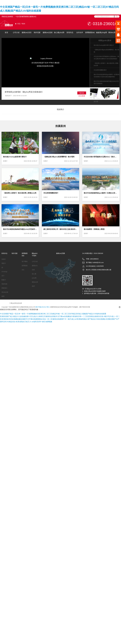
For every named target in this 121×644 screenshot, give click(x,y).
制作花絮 (37, 32)
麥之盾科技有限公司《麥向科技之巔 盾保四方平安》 (60, 229)
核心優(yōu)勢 (59, 32)
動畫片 (4, 280)
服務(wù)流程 (48, 32)
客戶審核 (25, 261)
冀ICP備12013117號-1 (43, 307)
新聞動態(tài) (90, 32)
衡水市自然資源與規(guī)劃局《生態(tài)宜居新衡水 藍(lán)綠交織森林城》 (101, 193)
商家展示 (4, 288)
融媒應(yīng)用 (102, 32)
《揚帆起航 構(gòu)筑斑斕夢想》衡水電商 (59, 157)
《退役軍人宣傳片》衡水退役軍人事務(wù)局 (20, 193)
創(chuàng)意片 (4, 272)
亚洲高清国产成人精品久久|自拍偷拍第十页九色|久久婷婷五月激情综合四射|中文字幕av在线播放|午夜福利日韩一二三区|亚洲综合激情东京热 (52, 316)
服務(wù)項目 (27, 32)
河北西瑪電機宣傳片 (100, 70)
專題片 (4, 263)
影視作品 (70, 32)
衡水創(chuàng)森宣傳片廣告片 (104, 45)
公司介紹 (16, 32)
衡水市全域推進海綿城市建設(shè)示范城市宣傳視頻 (20, 229)
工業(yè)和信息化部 (16, 303)
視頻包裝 (4, 284)
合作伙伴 (80, 32)
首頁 (6, 32)
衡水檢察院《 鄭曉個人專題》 (95, 229)
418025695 (100, 266)
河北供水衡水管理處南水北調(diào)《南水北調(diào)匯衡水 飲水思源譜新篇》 (101, 157)
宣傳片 (5, 161)
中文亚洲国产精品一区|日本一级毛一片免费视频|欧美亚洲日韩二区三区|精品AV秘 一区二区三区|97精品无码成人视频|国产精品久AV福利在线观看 (53, 314)
